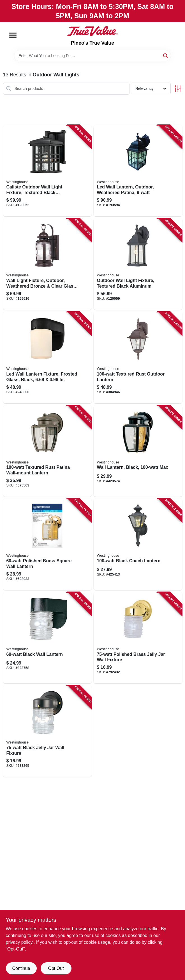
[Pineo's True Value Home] (92, 31)
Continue (21, 968)
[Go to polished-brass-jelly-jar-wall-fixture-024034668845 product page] (138, 638)
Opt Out (56, 968)
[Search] (166, 55)
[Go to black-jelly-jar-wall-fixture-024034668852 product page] (47, 731)
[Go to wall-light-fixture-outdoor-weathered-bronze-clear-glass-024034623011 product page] (47, 264)
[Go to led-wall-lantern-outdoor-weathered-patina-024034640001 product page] (138, 171)
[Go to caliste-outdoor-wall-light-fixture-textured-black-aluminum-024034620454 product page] (47, 171)
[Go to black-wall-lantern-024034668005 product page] (47, 638)
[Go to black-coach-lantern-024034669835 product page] (138, 544)
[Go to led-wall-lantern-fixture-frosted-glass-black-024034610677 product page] (47, 358)
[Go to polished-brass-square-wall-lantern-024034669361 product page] (47, 544)
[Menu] (13, 35)
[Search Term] (92, 56)
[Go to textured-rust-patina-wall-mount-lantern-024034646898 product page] (47, 451)
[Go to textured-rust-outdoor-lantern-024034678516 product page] (138, 358)
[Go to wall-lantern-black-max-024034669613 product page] (138, 451)
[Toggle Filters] (178, 89)
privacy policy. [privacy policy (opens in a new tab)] (20, 942)
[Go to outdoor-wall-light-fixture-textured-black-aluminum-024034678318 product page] (138, 264)
